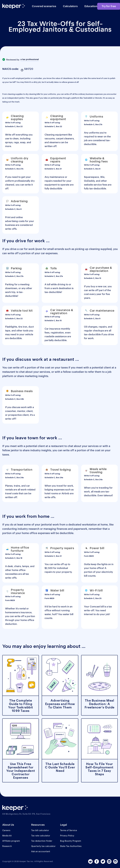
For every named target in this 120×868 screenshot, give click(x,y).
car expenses (49, 253)
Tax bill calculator (40, 830)
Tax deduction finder (42, 841)
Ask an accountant (41, 851)
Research (7, 846)
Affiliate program (11, 841)
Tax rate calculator (41, 836)
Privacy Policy (67, 836)
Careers (6, 830)
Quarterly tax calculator (43, 846)
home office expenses (36, 533)
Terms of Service (69, 830)
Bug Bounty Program (71, 841)
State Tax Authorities (71, 846)
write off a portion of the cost (32, 368)
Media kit (7, 836)
